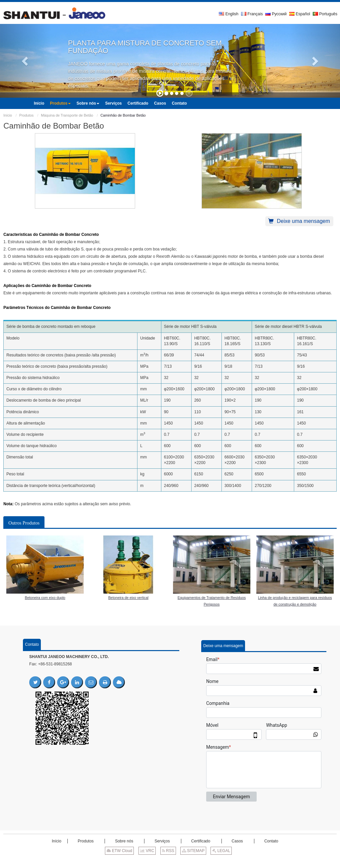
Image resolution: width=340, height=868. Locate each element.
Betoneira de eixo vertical (128, 598)
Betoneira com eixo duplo (45, 598)
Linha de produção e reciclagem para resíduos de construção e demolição (295, 601)
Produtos (26, 115)
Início (8, 115)
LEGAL (221, 851)
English (229, 14)
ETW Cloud (120, 851)
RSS (168, 851)
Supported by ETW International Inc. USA (170, 861)
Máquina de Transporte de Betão (67, 115)
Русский (276, 14)
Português (325, 14)
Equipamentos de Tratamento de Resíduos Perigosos (212, 601)
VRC (147, 851)
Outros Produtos (24, 523)
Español (300, 14)
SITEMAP (193, 851)
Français (252, 14)
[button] (26, 61)
